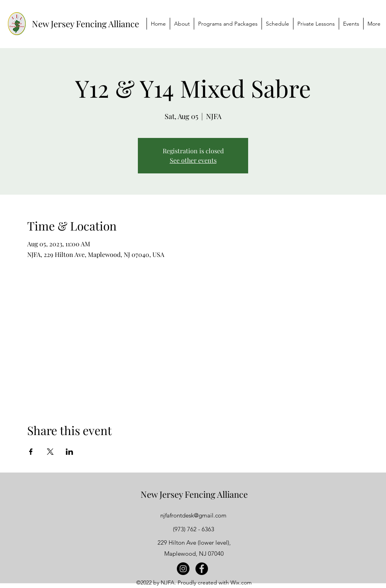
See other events (193, 160)
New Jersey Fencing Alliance (85, 24)
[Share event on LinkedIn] (70, 452)
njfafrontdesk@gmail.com (193, 515)
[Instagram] (183, 569)
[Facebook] (202, 569)
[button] (228, 24)
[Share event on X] (50, 452)
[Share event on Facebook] (31, 452)
